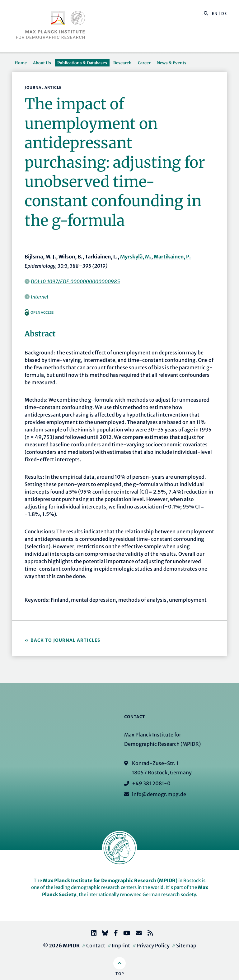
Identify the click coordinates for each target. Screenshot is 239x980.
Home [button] (21, 63)
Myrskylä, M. (136, 257)
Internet (40, 297)
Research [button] (122, 63)
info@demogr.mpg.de (159, 794)
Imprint (121, 946)
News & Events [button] (172, 63)
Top (120, 974)
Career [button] (144, 63)
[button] (206, 13)
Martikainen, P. (172, 257)
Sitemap (186, 946)
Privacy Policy (153, 946)
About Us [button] (42, 63)
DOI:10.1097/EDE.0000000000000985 (75, 281)
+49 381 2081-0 (151, 783)
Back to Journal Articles (65, 640)
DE (224, 14)
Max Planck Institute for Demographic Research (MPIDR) (110, 880)
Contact (96, 946)
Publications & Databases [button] (82, 63)
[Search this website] (203, 14)
